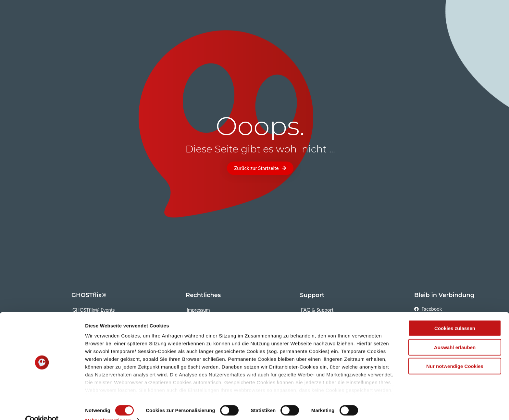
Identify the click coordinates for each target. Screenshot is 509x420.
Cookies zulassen (455, 315)
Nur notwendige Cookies (455, 353)
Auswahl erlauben (455, 334)
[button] (260, 168)
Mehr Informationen (108, 407)
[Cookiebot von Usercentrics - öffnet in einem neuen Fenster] (42, 407)
